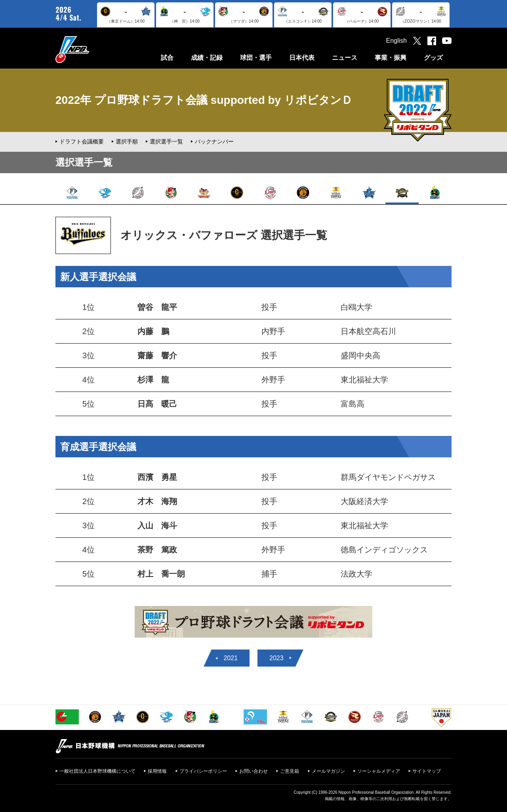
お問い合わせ (253, 771)
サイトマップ (427, 771)
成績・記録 (207, 58)
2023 (276, 658)
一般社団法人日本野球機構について (97, 771)
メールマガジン (328, 771)
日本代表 (302, 58)
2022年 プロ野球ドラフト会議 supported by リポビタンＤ (204, 100)
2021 (231, 658)
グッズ (433, 58)
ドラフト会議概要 (82, 141)
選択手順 (127, 141)
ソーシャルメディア (379, 771)
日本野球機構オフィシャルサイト (92, 49)
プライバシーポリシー (203, 771)
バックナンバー (214, 141)
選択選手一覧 (166, 141)
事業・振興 (391, 58)
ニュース (345, 58)
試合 (167, 58)
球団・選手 (256, 58)
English (396, 41)
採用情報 (157, 771)
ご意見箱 (290, 771)
